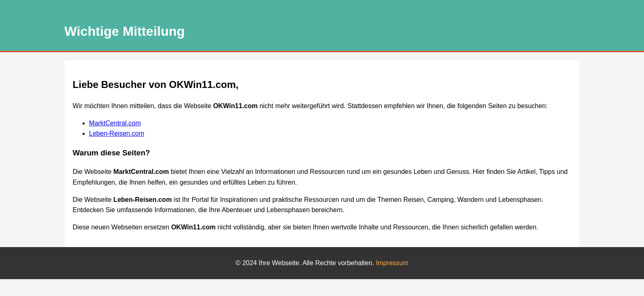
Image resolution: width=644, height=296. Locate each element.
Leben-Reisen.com (117, 133)
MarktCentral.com (115, 123)
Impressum (392, 263)
